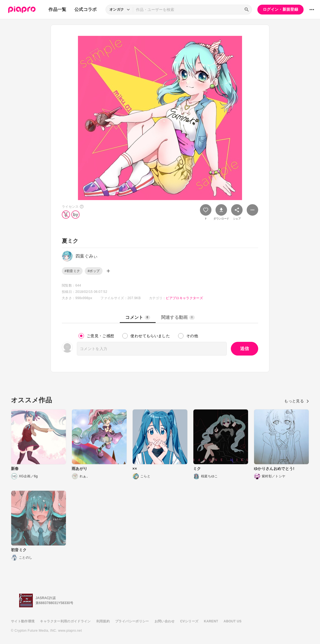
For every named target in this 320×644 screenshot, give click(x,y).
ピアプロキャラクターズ (184, 298)
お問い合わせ (165, 621)
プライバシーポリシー (132, 621)
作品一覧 (57, 9)
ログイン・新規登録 (280, 9)
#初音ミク (72, 271)
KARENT (211, 621)
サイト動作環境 (23, 621)
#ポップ (94, 271)
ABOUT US (233, 621)
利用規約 (103, 621)
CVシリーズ (189, 621)
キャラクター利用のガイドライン (65, 621)
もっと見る (297, 401)
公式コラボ (86, 9)
